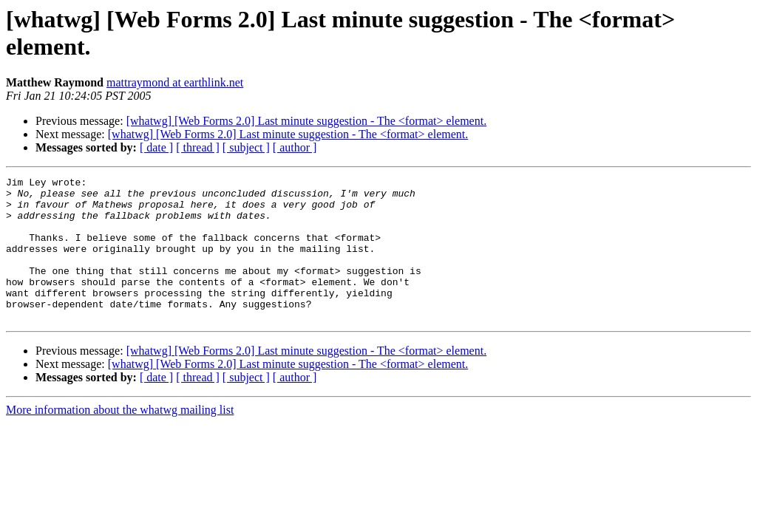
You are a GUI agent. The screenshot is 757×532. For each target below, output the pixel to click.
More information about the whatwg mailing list (120, 439)
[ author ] (295, 147)
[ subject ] (246, 147)
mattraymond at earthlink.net (175, 82)
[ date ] (156, 147)
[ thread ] (198, 147)
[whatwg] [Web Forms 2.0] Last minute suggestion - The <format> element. (306, 121)
